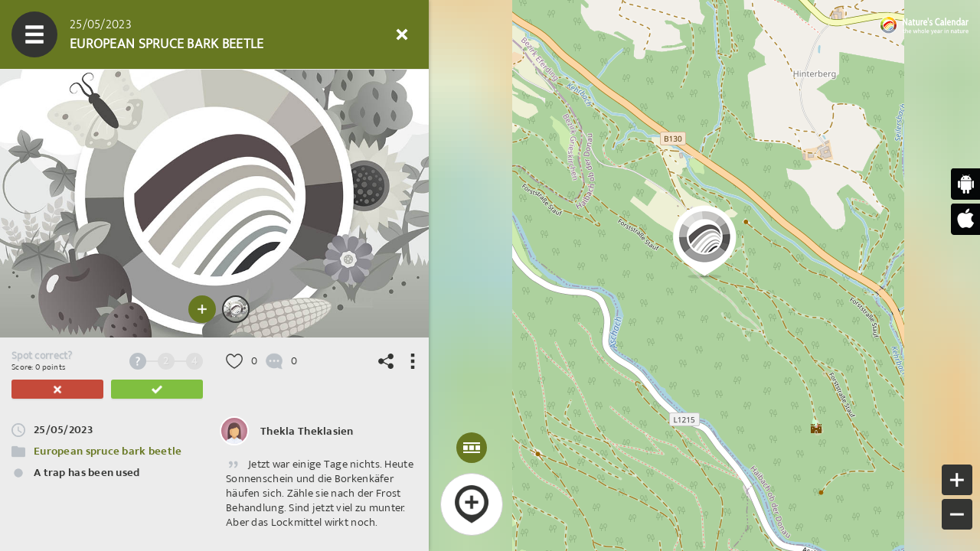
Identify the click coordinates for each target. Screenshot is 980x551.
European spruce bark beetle (108, 451)
